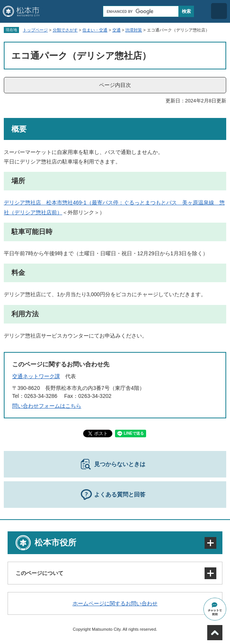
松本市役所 (55, 543)
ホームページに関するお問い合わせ (115, 603)
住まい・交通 (95, 30)
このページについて (39, 573)
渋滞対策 (134, 30)
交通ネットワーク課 (36, 376)
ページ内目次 (115, 85)
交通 (117, 30)
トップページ (35, 30)
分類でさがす (65, 30)
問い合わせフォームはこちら (47, 406)
